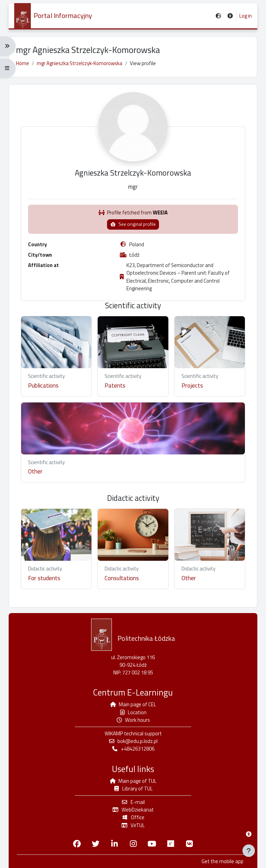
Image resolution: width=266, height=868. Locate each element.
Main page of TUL (133, 781)
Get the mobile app (223, 861)
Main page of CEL (133, 704)
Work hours (133, 720)
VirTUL (133, 825)
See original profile (133, 224)
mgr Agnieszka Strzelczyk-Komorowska (79, 63)
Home (23, 63)
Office (133, 817)
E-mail (133, 802)
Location (133, 712)
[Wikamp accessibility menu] (249, 834)
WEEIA (160, 212)
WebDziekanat (133, 810)
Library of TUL (133, 789)
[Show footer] (249, 851)
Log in (246, 16)
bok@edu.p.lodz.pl (133, 741)
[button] (230, 16)
